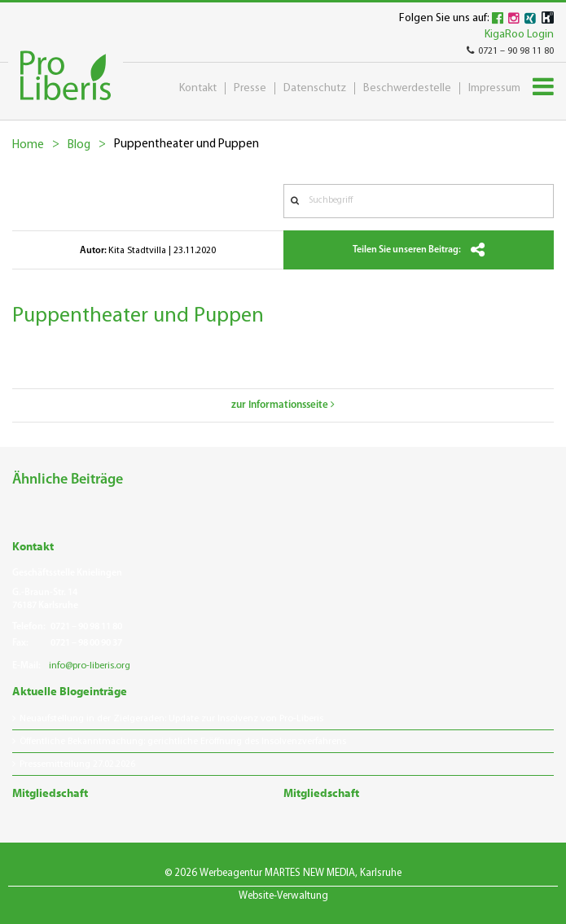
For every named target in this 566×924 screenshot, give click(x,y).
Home (28, 145)
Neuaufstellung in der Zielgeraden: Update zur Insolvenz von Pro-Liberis (171, 719)
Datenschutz (315, 88)
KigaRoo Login (519, 35)
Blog (79, 145)
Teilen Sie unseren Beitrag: (419, 250)
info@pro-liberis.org (90, 666)
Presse (250, 88)
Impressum (494, 88)
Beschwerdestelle (407, 88)
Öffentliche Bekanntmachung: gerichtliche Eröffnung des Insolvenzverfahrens (183, 742)
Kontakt (198, 88)
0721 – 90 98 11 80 (510, 51)
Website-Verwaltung (283, 896)
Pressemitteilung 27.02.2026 (77, 764)
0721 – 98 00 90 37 (86, 643)
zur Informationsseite (283, 405)
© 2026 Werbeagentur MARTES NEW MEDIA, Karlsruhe (283, 873)
